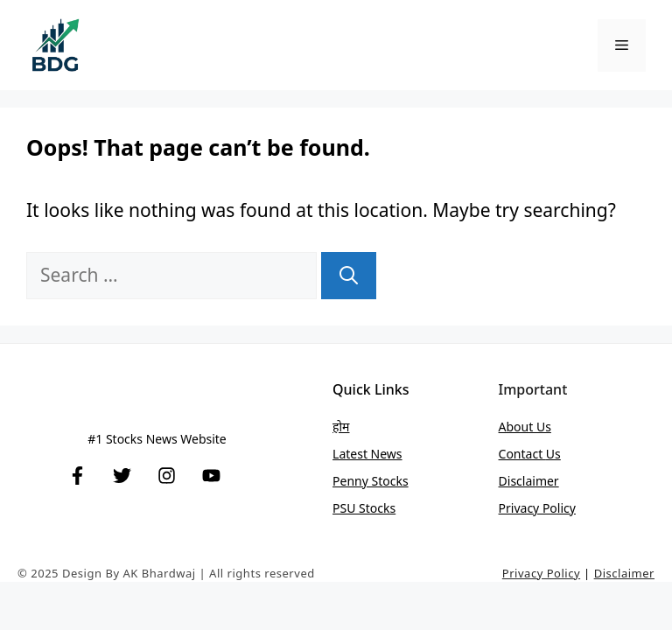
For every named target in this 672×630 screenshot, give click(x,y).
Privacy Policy (537, 508)
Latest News (367, 454)
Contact (522, 454)
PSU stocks (364, 508)
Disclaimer (529, 481)
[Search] (349, 276)
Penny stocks (371, 481)
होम (341, 427)
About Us (525, 427)
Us (553, 454)
